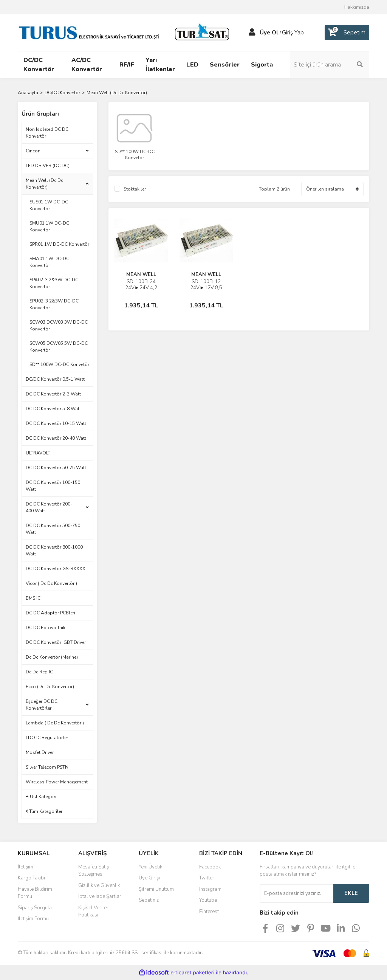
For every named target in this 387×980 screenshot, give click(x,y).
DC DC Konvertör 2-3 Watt (53, 394)
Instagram (210, 889)
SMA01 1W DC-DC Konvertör (49, 262)
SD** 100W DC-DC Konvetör (59, 364)
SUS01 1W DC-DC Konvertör (49, 205)
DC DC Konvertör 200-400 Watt (49, 507)
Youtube (208, 900)
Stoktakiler (135, 189)
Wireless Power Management (57, 782)
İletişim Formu (33, 919)
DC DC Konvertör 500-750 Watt (53, 529)
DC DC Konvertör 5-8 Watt (53, 409)
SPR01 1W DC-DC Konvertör (59, 244)
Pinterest (209, 912)
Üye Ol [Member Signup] (269, 33)
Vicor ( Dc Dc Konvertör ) (51, 583)
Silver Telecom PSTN (47, 767)
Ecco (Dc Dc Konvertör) (50, 687)
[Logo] (125, 32)
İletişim (26, 867)
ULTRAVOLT (38, 453)
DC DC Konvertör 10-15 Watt (56, 423)
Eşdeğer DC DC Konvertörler (42, 705)
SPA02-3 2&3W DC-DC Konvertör (54, 283)
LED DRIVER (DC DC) (48, 166)
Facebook (210, 867)
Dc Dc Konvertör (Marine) (52, 657)
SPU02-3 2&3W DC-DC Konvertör (54, 304)
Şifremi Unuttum (156, 889)
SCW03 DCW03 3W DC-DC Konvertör (59, 326)
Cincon (33, 151)
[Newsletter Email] (296, 893)
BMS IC (33, 598)
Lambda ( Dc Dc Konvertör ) (55, 723)
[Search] (330, 65)
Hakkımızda (357, 7)
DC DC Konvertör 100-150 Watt (53, 486)
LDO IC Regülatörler (47, 738)
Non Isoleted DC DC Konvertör (47, 133)
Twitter (207, 878)
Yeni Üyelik (150, 867)
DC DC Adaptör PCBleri (50, 613)
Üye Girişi (149, 878)
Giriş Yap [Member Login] (293, 33)
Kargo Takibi (31, 878)
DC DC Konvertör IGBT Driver (56, 642)
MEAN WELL (141, 274)
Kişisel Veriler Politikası (93, 912)
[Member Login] (252, 33)
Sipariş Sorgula (35, 908)
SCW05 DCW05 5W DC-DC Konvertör (59, 347)
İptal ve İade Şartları (100, 896)
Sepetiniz (149, 900)
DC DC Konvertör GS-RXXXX (56, 569)
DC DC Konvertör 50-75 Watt (56, 468)
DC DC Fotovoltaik (46, 628)
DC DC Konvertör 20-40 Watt (56, 438)
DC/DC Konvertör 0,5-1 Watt (55, 379)
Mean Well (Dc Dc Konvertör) (117, 93)
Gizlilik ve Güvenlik (99, 885)
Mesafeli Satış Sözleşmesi (94, 871)
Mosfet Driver (40, 752)
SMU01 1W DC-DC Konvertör (49, 226)
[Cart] (347, 33)
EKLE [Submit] (351, 893)
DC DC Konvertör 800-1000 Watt (54, 550)
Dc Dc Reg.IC (39, 672)
